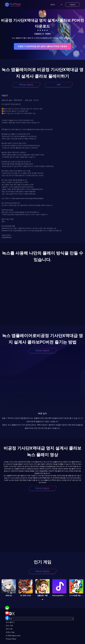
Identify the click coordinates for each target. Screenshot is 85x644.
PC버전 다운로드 (26, 85)
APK (59, 85)
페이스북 (9, 629)
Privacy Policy (11, 639)
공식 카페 (9, 626)
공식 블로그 (10, 622)
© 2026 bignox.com (13, 636)
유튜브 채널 (10, 632)
